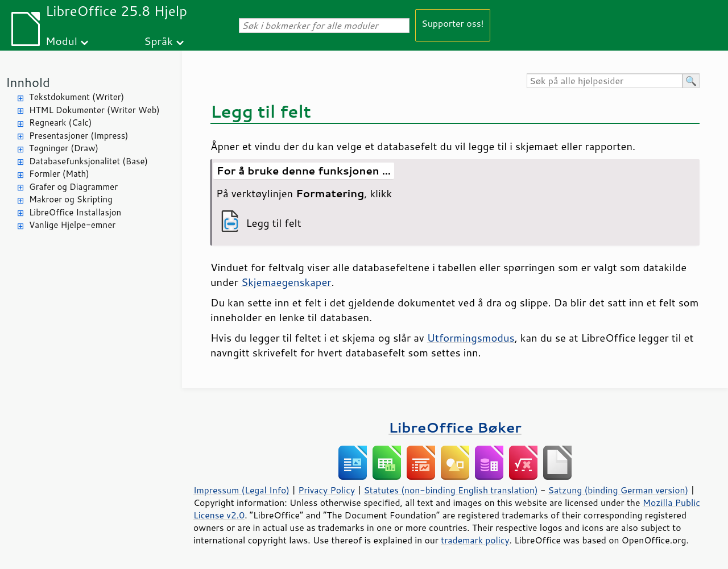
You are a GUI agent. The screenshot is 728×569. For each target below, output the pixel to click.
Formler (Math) (59, 174)
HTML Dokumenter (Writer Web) (94, 110)
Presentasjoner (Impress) (79, 136)
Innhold (28, 82)
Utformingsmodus (471, 338)
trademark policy (475, 540)
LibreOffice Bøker (455, 427)
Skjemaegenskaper (286, 282)
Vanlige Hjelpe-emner (72, 225)
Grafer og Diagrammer (73, 187)
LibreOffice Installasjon (75, 212)
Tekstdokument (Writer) (76, 97)
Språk (158, 41)
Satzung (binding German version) (619, 490)
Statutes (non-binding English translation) (450, 490)
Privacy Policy (326, 490)
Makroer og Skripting (71, 199)
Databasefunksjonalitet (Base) (88, 161)
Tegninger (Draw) (64, 148)
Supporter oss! (453, 23)
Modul (61, 41)
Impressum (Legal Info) (241, 490)
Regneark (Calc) (60, 122)
